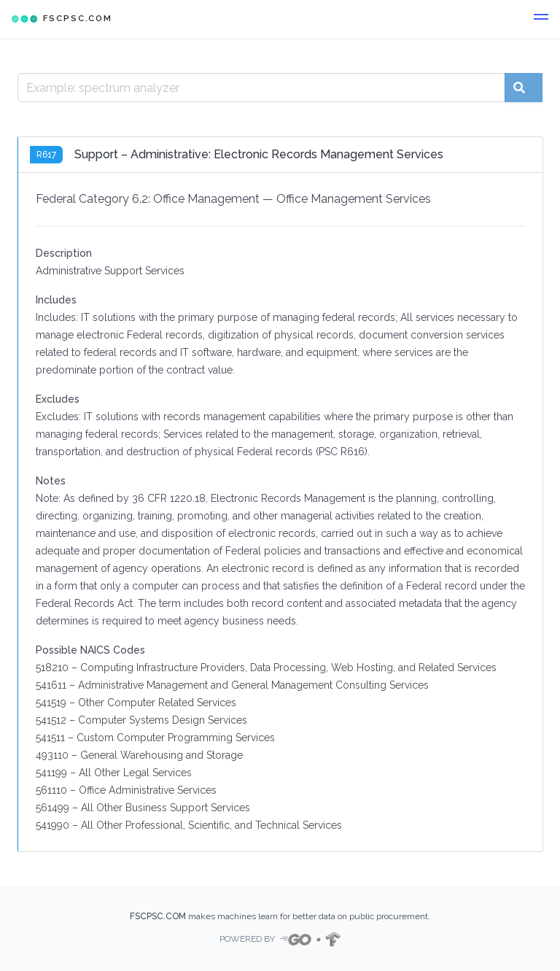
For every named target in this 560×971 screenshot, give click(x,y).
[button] (541, 19)
